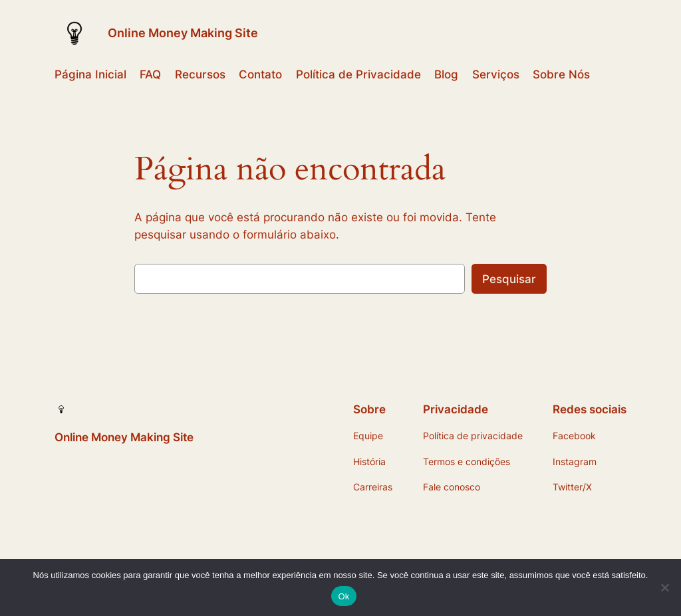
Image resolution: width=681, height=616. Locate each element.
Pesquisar (509, 279)
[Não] (664, 587)
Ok (343, 596)
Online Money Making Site (183, 33)
